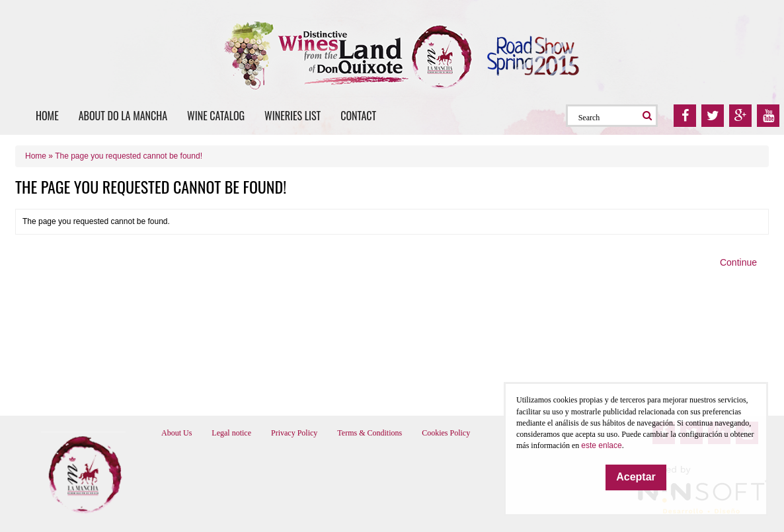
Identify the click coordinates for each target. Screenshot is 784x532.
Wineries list (293, 116)
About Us (176, 433)
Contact (358, 116)
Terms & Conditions (370, 433)
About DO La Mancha (123, 116)
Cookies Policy (446, 433)
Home (47, 116)
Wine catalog (216, 116)
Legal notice (231, 433)
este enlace (601, 445)
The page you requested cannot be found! (129, 156)
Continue (738, 262)
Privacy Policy (294, 433)
